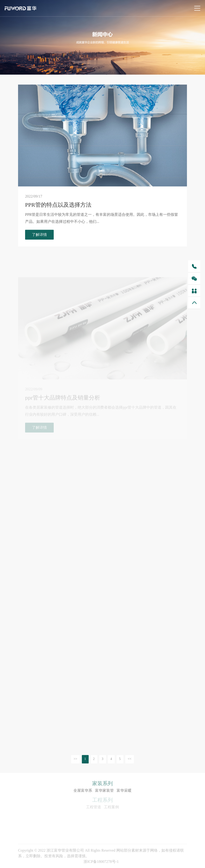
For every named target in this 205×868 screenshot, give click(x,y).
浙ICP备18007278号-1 (101, 862)
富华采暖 (124, 791)
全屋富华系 (83, 791)
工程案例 (111, 808)
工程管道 (94, 808)
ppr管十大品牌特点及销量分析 (63, 403)
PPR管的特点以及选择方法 (58, 206)
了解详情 (39, 236)
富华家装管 (104, 791)
